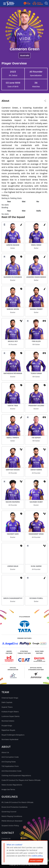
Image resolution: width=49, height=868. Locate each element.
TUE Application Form (10, 766)
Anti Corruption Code (10, 757)
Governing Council (9, 812)
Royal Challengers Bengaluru (13, 735)
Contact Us (6, 839)
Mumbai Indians (8, 721)
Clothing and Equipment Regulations (16, 776)
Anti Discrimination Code (11, 771)
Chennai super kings (10, 698)
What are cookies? (15, 845)
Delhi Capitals (7, 702)
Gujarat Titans (7, 707)
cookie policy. (37, 856)
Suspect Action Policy (10, 826)
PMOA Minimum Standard (12, 821)
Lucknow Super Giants (11, 716)
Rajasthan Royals (8, 730)
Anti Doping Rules (9, 762)
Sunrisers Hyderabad (10, 739)
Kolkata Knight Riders (10, 712)
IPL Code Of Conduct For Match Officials (17, 802)
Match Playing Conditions (12, 816)
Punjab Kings (7, 726)
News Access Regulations (12, 785)
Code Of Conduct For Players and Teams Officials (21, 780)
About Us (5, 753)
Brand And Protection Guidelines (15, 807)
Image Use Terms (8, 790)
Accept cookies (36, 860)
